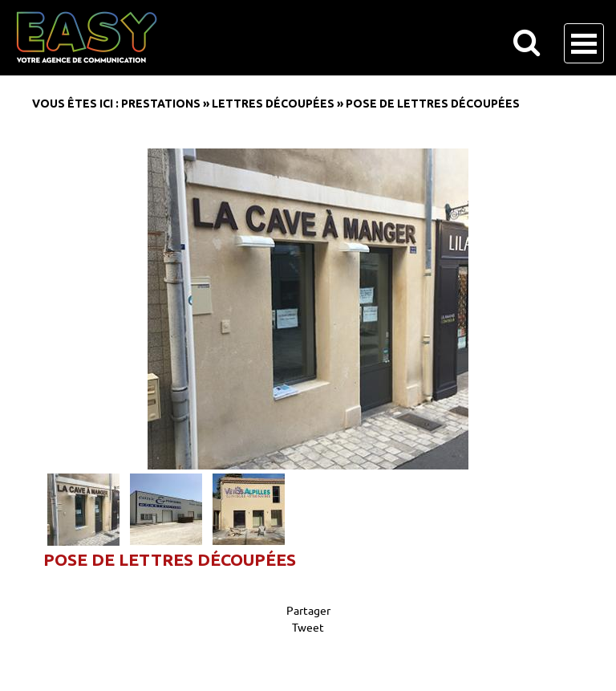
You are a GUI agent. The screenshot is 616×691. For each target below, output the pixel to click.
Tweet (308, 627)
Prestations (161, 104)
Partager (308, 610)
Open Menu (584, 43)
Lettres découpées (273, 104)
